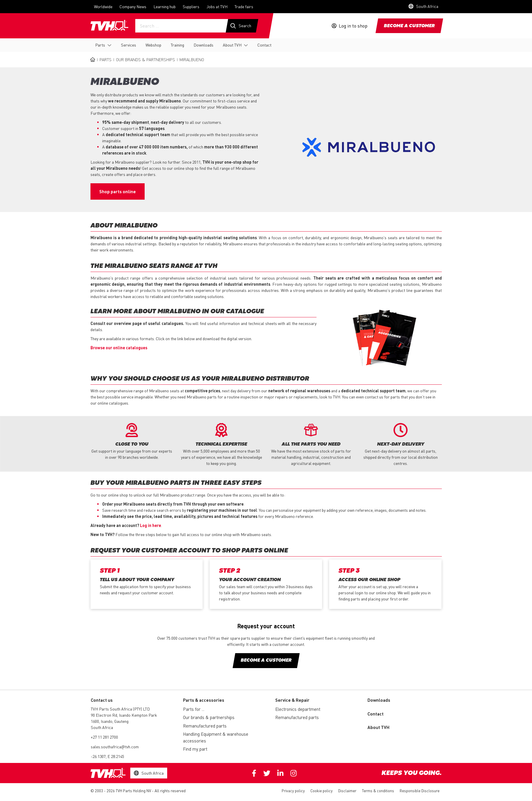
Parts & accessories (204, 700)
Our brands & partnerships (146, 59)
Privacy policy (293, 791)
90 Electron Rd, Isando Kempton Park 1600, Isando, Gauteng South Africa (124, 721)
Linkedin (280, 773)
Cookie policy (321, 791)
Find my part (195, 749)
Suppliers (191, 6)
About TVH (232, 45)
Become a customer (409, 26)
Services (129, 45)
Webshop (153, 45)
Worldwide (103, 6)
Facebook (254, 773)
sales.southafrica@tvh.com (115, 747)
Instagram (294, 773)
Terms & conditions (378, 791)
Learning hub (165, 6)
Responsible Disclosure (420, 791)
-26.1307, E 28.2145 (107, 756)
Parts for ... (194, 709)
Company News (133, 6)
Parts (100, 45)
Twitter (267, 773)
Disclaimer (347, 791)
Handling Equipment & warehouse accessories (216, 738)
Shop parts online (118, 192)
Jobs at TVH (217, 6)
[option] (132, 442)
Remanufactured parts (205, 726)
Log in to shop (353, 26)
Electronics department (298, 709)
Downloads (203, 45)
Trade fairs (244, 6)
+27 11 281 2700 (104, 737)
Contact (264, 45)
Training (177, 45)
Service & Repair (292, 700)
